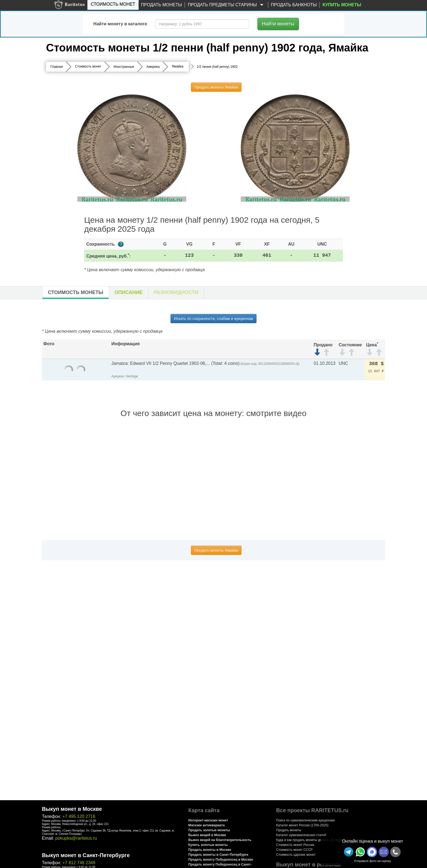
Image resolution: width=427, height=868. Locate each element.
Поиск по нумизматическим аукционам (305, 820)
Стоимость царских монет (296, 855)
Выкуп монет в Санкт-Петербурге (86, 855)
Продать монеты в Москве (210, 850)
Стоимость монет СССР (294, 850)
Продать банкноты (294, 5)
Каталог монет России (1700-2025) (302, 825)
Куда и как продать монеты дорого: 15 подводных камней (320, 840)
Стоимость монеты (76, 292)
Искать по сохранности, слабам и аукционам (214, 319)
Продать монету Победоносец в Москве (221, 860)
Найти (278, 24)
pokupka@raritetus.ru (76, 838)
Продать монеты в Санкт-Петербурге (218, 855)
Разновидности (176, 292)
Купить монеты (342, 5)
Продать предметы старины (226, 5)
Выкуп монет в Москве (72, 809)
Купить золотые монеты (208, 845)
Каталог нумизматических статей (301, 835)
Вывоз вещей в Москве (207, 835)
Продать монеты (162, 5)
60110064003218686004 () (279, 364)
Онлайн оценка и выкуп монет (373, 841)
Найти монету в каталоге (120, 24)
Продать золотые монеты (209, 830)
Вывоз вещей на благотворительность (220, 840)
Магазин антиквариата (207, 825)
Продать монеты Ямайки (216, 87)
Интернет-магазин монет (208, 820)
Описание (128, 292)
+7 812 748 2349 (79, 863)
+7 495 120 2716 (79, 816)
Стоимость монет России (295, 845)
